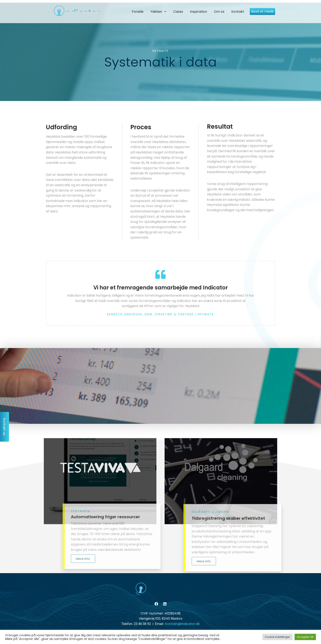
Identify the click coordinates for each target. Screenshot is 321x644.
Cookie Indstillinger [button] (277, 637)
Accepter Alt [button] (305, 637)
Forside (138, 12)
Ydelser (158, 12)
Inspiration (198, 12)
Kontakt (238, 12)
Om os (219, 12)
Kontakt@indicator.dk (182, 624)
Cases (178, 12)
